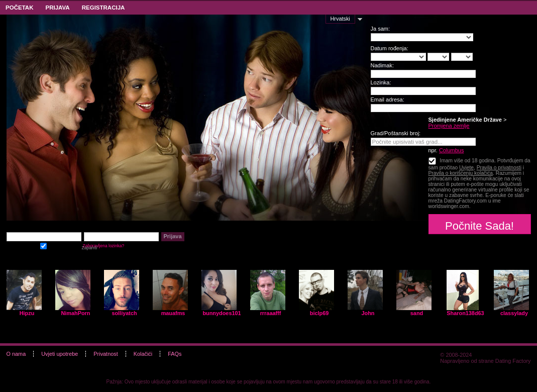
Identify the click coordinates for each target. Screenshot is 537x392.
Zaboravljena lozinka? (104, 246)
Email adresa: (388, 100)
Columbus (452, 150)
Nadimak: (382, 65)
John (368, 313)
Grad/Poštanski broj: (396, 133)
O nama (16, 354)
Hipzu (27, 313)
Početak (19, 8)
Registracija (103, 8)
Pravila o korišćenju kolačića (461, 173)
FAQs (175, 354)
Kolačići (143, 354)
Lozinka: (381, 82)
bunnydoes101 (222, 313)
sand (417, 313)
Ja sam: (381, 29)
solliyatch (124, 313)
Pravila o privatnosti (499, 168)
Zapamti (43, 245)
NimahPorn (75, 313)
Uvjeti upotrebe (60, 354)
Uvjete (466, 168)
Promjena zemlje (449, 126)
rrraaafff (271, 313)
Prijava (57, 8)
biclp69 (319, 313)
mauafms (173, 313)
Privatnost (105, 354)
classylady (514, 313)
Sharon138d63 (465, 313)
